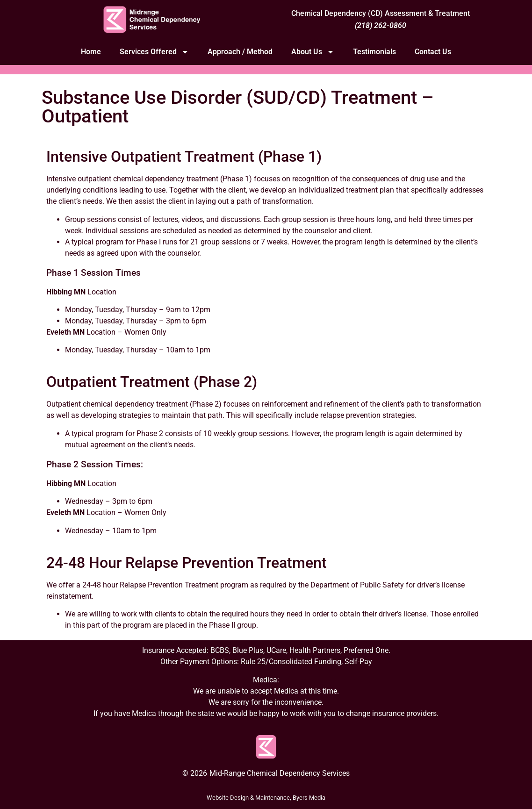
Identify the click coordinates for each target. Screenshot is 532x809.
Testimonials (374, 52)
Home (91, 52)
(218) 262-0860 (381, 25)
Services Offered (154, 52)
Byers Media (309, 798)
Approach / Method (240, 52)
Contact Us (433, 52)
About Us (313, 52)
